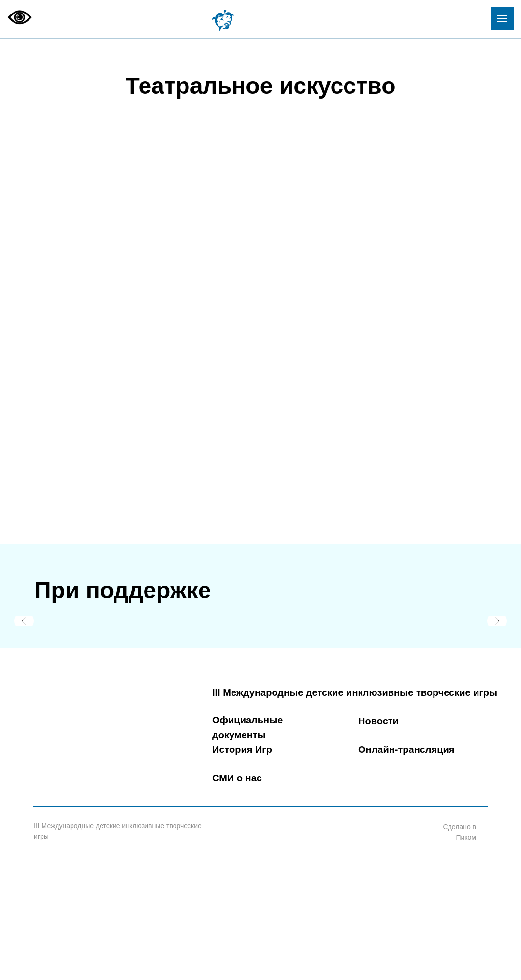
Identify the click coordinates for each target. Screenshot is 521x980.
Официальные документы (247, 728)
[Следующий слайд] (497, 621)
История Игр (242, 749)
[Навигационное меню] (502, 19)
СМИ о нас (237, 778)
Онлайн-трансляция (406, 749)
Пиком (466, 837)
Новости (378, 721)
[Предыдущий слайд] (24, 621)
